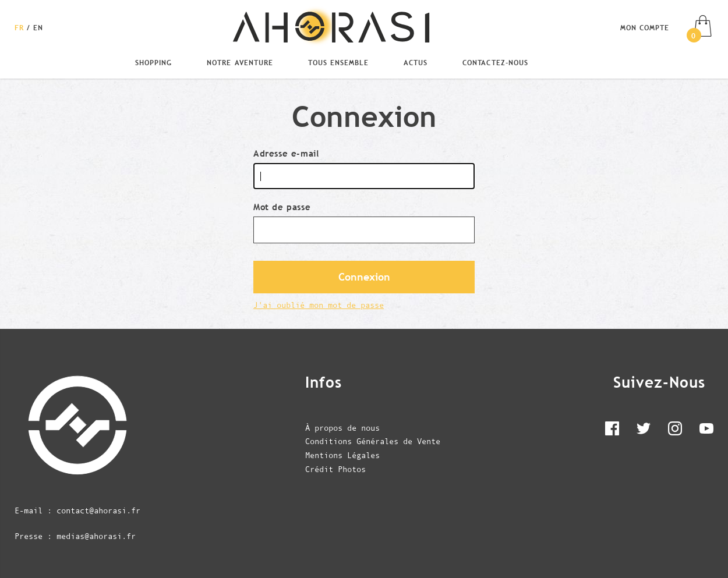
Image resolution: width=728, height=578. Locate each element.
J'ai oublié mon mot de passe (319, 305)
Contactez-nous (495, 62)
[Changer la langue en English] (38, 27)
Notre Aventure (240, 62)
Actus (416, 62)
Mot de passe (282, 207)
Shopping (153, 62)
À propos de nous (342, 428)
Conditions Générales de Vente (373, 441)
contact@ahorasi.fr (98, 510)
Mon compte (645, 27)
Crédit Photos (335, 469)
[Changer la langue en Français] (21, 27)
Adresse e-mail (286, 153)
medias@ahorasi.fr (96, 536)
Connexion (364, 277)
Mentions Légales (342, 455)
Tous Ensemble (338, 62)
